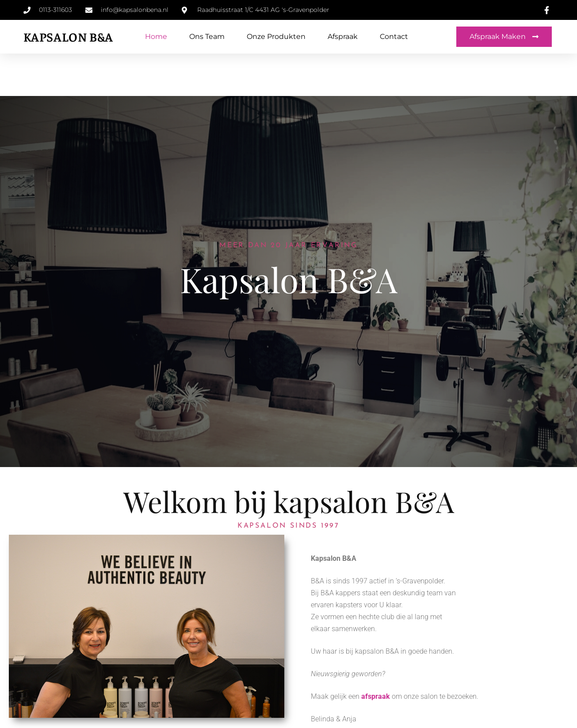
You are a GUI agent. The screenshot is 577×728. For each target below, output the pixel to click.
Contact (394, 36)
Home (156, 36)
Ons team (207, 36)
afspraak (376, 696)
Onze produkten (276, 36)
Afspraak (343, 36)
